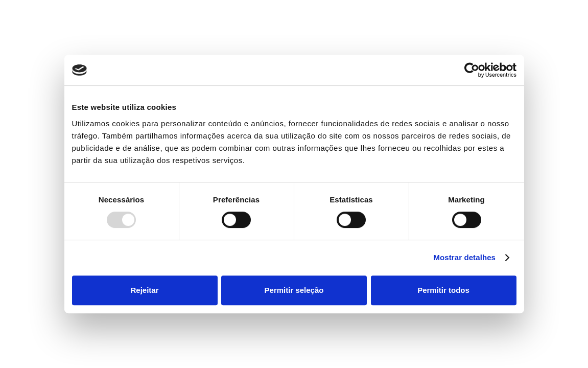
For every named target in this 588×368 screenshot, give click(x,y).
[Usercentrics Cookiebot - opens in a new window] (472, 70)
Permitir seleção (294, 290)
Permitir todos (443, 290)
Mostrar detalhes (464, 257)
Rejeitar (144, 290)
